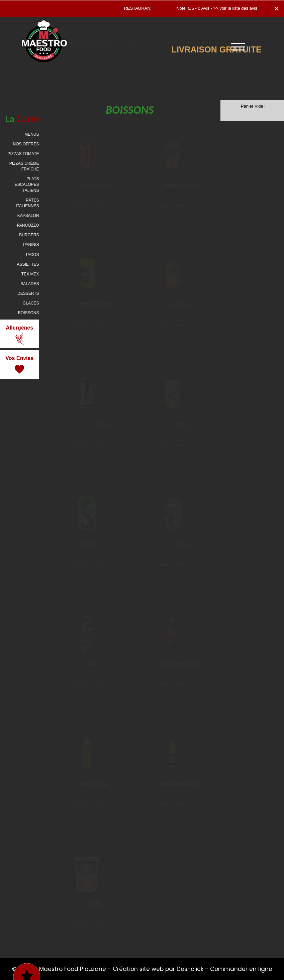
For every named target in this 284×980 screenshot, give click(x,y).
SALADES (30, 284)
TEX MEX (30, 274)
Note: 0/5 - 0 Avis (193, 8)
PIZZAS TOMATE (23, 154)
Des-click (190, 969)
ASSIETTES (28, 264)
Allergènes (19, 335)
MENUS (32, 134)
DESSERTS (28, 293)
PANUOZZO (28, 225)
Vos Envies (19, 365)
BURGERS (29, 235)
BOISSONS (29, 313)
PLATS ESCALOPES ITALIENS (27, 185)
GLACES (31, 303)
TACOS (32, 255)
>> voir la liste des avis (235, 8)
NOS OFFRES (26, 144)
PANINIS (31, 245)
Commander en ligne (241, 969)
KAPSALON (28, 216)
